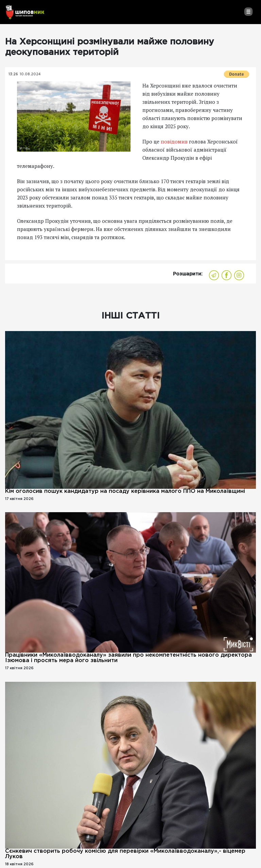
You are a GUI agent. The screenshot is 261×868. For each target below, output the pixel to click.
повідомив (174, 141)
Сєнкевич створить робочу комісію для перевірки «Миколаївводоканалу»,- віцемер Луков (125, 854)
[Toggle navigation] (248, 12)
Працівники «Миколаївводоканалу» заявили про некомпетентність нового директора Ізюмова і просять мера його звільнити (128, 658)
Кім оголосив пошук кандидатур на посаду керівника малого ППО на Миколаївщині (125, 491)
